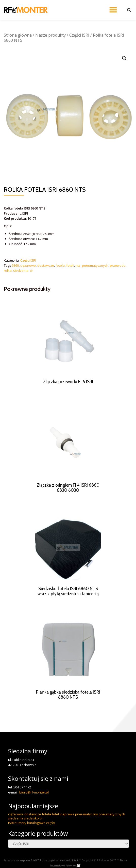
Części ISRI (79, 35)
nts (78, 265)
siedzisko (31, 828)
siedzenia (21, 271)
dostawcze (46, 265)
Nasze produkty (50, 35)
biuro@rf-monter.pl (34, 802)
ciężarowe (28, 265)
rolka (8, 271)
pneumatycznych (95, 265)
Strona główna (18, 35)
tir (31, 271)
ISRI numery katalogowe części (32, 833)
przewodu (118, 265)
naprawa (67, 824)
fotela (60, 265)
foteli (70, 265)
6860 (15, 265)
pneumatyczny (87, 824)
